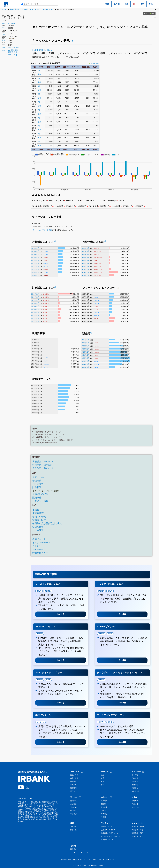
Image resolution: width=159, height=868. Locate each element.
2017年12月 (35, 251)
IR (9, 50)
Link (3, 50)
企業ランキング (107, 827)
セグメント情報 (40, 501)
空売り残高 (38, 513)
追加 (152, 13)
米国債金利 (74, 849)
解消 (103, 785)
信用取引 (73, 782)
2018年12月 (35, 254)
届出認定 (135, 782)
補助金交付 (136, 791)
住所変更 (73, 804)
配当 (151, 4)
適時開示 (135, 801)
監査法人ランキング (108, 830)
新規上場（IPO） (138, 836)
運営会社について (79, 860)
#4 (116, 287)
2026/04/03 (12, 23)
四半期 (117, 4)
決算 (12, 50)
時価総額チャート (41, 553)
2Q (39, 70)
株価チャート (39, 539)
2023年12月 (35, 269)
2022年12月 (35, 266)
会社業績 (37, 481)
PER (3, 28)
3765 (3, 23)
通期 (39, 74)
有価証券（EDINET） (43, 461)
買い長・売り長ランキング (111, 836)
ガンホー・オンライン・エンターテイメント (38, 9)
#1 (55, 241)
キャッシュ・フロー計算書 (42, 230)
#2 (105, 241)
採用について (92, 860)
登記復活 (73, 811)
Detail (61, 614)
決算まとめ (38, 477)
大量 (14, 48)
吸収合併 (73, 814)
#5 (91, 333)
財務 (126, 4)
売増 (103, 775)
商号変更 (73, 801)
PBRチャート (39, 549)
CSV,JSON (13, 55)
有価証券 (135, 804)
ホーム (4, 9)
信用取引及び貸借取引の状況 (47, 523)
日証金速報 (38, 530)
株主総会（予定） (138, 830)
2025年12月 (35, 276)
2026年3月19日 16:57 (42, 50)
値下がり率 (74, 778)
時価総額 (104, 814)
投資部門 (73, 788)
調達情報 (135, 788)
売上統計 (104, 801)
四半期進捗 (38, 484)
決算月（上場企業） (139, 827)
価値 (15, 52)
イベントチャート (41, 543)
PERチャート (39, 546)
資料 (3, 47)
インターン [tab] (40, 722)
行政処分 (135, 778)
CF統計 (104, 811)
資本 (142, 4)
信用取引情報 (39, 517)
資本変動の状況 (40, 494)
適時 (18, 48)
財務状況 (37, 487)
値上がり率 (74, 775)
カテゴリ (73, 827)
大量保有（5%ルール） (44, 468)
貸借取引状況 (39, 520)
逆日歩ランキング (107, 840)
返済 (103, 778)
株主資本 (104, 807)
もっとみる (94, 64)
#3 (55, 287)
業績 (107, 4)
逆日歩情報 (38, 527)
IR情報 (36, 510)
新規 (103, 782)
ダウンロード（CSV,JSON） (80, 852)
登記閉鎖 (73, 807)
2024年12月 (35, 272)
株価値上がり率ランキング (111, 833)
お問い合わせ (66, 860)
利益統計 (104, 804)
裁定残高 (73, 785)
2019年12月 (35, 257)
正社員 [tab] (39, 591)
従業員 (103, 817)
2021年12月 (35, 263)
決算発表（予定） (138, 833)
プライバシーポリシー (106, 860)
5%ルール (135, 807)
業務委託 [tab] (48, 591)
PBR (3, 34)
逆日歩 (73, 791)
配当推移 (37, 498)
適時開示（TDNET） (43, 465)
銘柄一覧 (73, 830)
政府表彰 (135, 785)
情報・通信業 (14, 9)
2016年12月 (35, 248)
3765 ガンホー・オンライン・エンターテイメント (13, 18)
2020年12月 (35, 260)
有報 (10, 48)
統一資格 (135, 775)
